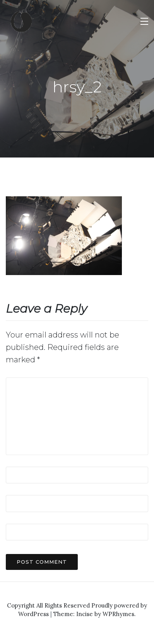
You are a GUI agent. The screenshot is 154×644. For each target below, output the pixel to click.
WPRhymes (118, 614)
